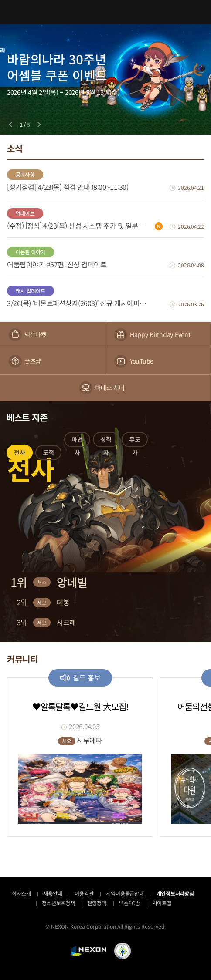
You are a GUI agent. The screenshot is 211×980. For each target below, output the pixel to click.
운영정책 (97, 903)
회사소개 (21, 893)
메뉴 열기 (12, 12)
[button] (20, 454)
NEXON (89, 951)
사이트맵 (162, 903)
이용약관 (84, 893)
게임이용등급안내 (125, 893)
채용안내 (53, 893)
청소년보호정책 (58, 903)
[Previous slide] (10, 125)
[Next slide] (39, 125)
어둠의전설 (105, 12)
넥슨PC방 (129, 903)
